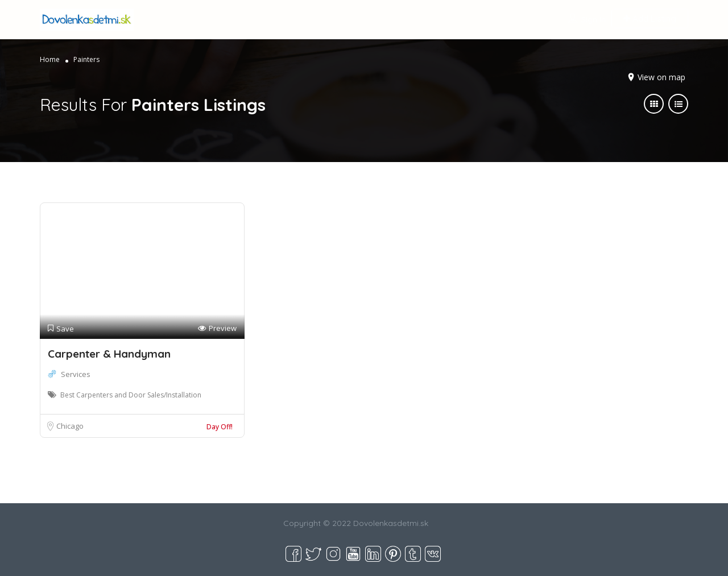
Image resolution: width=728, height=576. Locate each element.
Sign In (593, 19)
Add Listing (650, 18)
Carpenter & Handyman (109, 354)
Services (76, 374)
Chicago (70, 426)
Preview (217, 328)
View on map (661, 77)
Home (50, 59)
